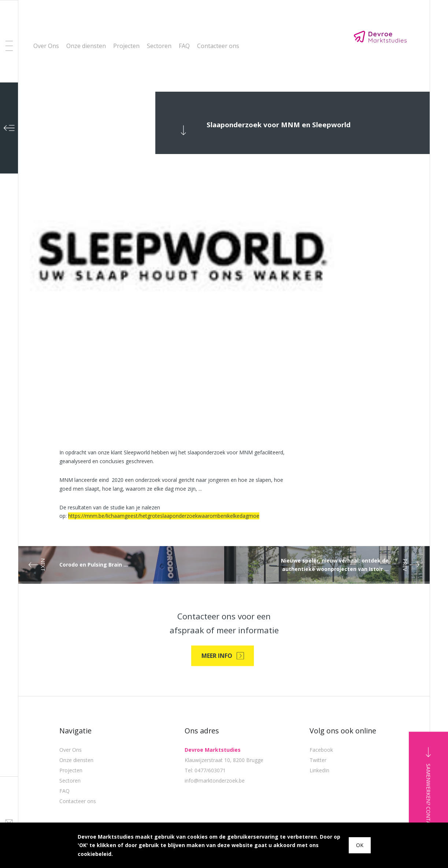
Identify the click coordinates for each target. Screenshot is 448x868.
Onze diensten (86, 46)
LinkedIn (319, 803)
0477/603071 (210, 803)
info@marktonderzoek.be (215, 814)
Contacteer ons (218, 46)
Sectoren (159, 46)
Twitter (318, 793)
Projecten (126, 46)
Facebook (321, 783)
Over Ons (46, 46)
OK (360, 845)
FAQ (184, 46)
